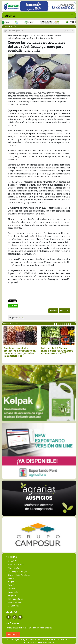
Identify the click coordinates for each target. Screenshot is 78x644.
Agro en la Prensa (16, 564)
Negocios (12, 582)
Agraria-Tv (13, 561)
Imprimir (64, 310)
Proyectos (13, 595)
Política (11, 589)
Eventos (12, 578)
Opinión (12, 585)
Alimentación (14, 568)
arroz (21, 318)
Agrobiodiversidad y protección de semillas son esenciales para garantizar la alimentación (20, 352)
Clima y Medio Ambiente (19, 575)
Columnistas (14, 606)
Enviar (53, 310)
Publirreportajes (15, 599)
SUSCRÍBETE (13, 634)
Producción (13, 592)
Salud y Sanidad (15, 602)
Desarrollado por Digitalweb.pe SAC (39, 642)
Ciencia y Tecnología (17, 571)
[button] (57, 324)
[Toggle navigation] (72, 15)
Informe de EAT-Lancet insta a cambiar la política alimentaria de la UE (57, 351)
